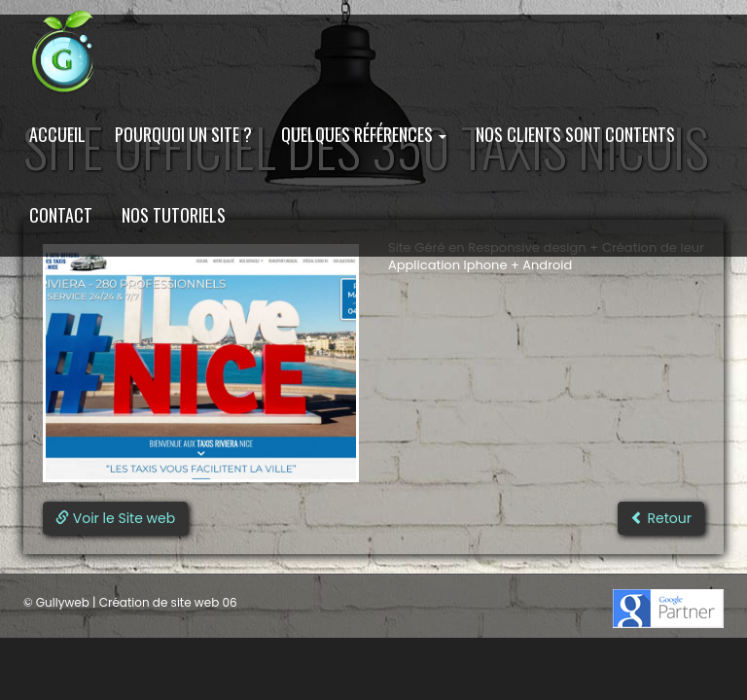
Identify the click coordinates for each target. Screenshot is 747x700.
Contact (61, 215)
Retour (661, 518)
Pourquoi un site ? (183, 134)
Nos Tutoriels (174, 215)
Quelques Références (364, 134)
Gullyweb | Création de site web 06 (137, 602)
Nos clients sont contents (575, 134)
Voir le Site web (115, 518)
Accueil (57, 134)
